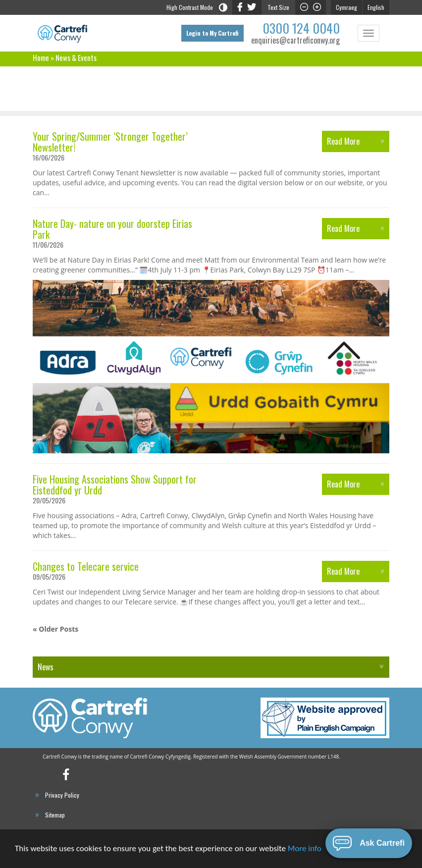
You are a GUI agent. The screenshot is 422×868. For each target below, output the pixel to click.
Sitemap (55, 815)
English (376, 7)
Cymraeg (346, 7)
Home (41, 57)
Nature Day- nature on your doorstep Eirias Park (112, 229)
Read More (343, 141)
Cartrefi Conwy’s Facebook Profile (71, 778)
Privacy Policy (62, 795)
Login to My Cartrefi (212, 33)
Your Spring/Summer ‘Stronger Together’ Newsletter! (110, 142)
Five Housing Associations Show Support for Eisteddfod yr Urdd (115, 485)
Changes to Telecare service (86, 566)
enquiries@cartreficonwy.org (295, 40)
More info (305, 849)
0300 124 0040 (301, 28)
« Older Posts (55, 629)
